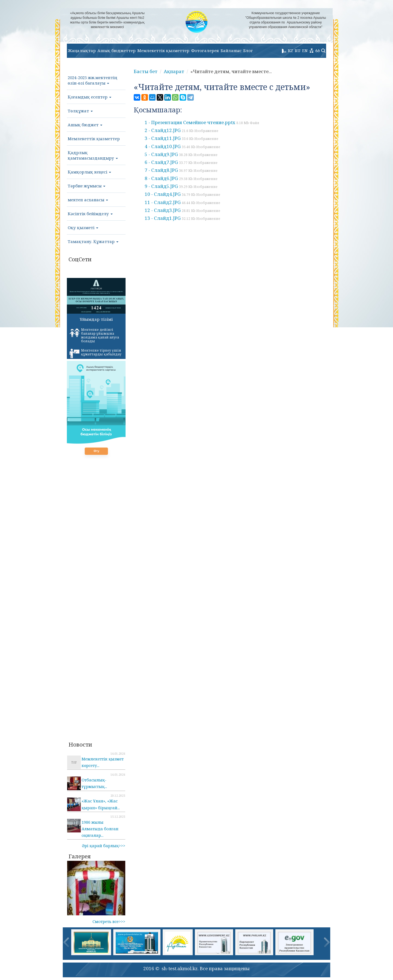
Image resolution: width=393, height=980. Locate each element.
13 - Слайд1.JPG (182, 218)
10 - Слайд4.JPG (182, 194)
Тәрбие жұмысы (87, 186)
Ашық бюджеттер (117, 50)
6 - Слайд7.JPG (181, 162)
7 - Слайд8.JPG (181, 170)
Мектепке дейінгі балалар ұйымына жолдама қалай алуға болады (94, 335)
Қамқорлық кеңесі (89, 172)
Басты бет (146, 71)
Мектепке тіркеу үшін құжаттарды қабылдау (96, 353)
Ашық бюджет (85, 125)
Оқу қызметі (83, 227)
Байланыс (231, 50)
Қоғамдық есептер (90, 97)
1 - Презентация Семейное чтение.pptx (202, 122)
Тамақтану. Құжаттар (93, 241)
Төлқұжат (80, 111)
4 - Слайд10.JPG (182, 146)
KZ (291, 50)
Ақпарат (174, 71)
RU (298, 50)
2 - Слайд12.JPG (181, 130)
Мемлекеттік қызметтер (163, 50)
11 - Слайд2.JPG (182, 202)
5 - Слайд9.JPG (181, 154)
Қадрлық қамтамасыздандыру (93, 155)
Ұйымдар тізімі (96, 319)
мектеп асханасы (88, 200)
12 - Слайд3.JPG (182, 210)
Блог (248, 50)
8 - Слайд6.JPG (181, 178)
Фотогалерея (205, 50)
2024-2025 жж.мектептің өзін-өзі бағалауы (92, 80)
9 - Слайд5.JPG (181, 186)
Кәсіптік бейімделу (90, 214)
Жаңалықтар (82, 50)
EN (305, 50)
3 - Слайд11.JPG (181, 138)
